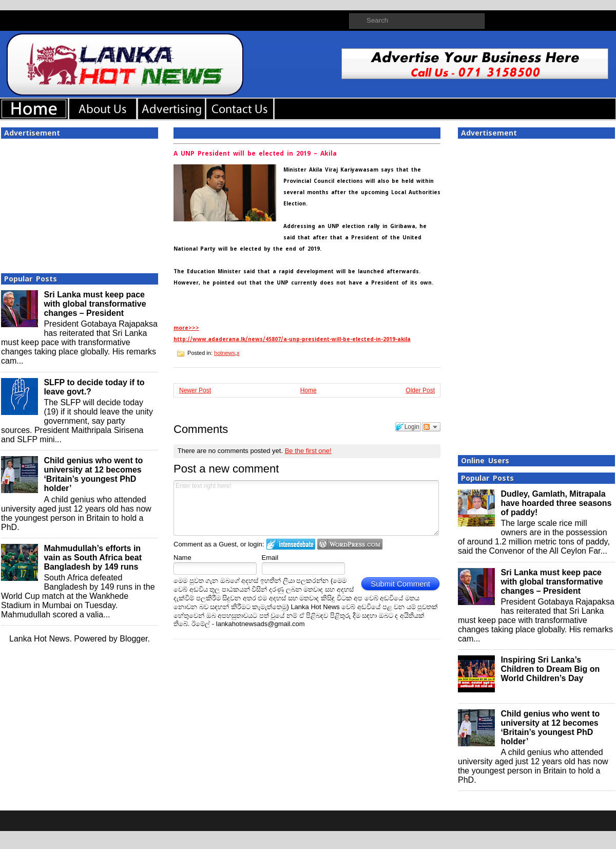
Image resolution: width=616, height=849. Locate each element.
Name (182, 558)
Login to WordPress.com (350, 544)
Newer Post (195, 390)
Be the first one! (308, 451)
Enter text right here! (306, 508)
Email (270, 558)
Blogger (133, 639)
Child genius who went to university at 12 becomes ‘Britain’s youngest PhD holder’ (93, 474)
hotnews (225, 353)
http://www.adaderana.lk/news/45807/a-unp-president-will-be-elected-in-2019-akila (292, 339)
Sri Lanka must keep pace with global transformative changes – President (95, 304)
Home (309, 390)
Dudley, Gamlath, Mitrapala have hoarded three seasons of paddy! (556, 503)
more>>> (186, 328)
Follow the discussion (431, 427)
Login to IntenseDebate (291, 544)
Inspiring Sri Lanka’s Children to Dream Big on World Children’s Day (550, 669)
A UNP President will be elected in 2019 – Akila (255, 154)
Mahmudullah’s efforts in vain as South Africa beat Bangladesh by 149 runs (93, 558)
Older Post (420, 390)
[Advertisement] (80, 203)
